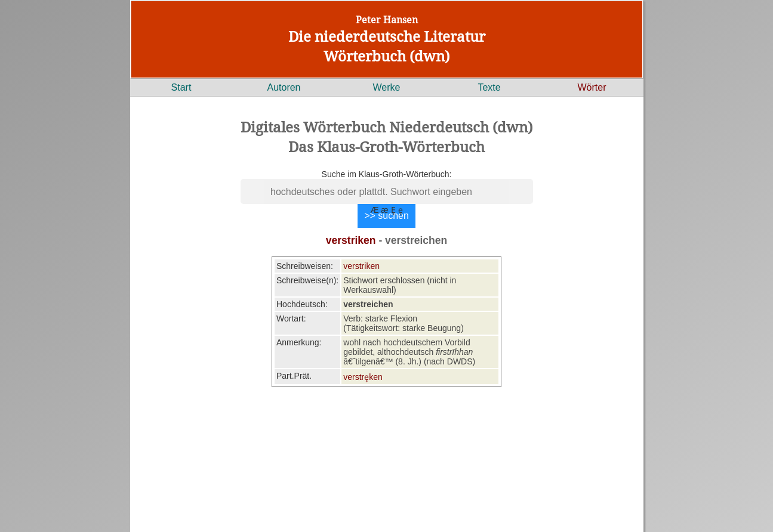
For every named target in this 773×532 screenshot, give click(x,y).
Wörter (592, 87)
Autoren (284, 87)
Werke (387, 87)
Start (181, 87)
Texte (489, 87)
